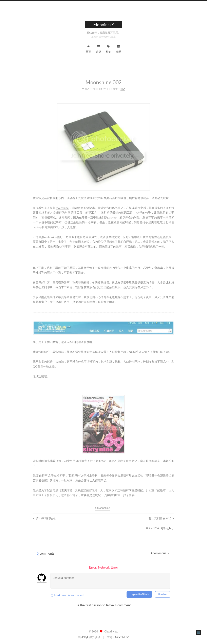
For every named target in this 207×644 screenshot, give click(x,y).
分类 (98, 49)
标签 (109, 49)
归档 (119, 49)
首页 (88, 49)
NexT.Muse (122, 637)
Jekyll (85, 637)
